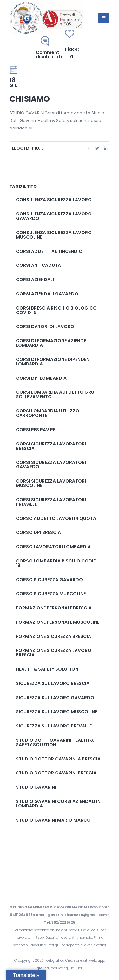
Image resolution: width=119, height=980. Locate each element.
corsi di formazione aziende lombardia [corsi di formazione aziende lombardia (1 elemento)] (51, 343)
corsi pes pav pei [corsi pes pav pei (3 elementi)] (36, 430)
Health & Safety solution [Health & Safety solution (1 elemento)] (47, 669)
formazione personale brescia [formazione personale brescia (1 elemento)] (54, 608)
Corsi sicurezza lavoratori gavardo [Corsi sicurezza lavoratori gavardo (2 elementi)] (51, 464)
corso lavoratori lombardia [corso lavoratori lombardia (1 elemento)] (53, 547)
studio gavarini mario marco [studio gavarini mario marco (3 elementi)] (53, 820)
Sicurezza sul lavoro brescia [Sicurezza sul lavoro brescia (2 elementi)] (53, 683)
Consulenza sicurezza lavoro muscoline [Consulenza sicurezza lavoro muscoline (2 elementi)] (54, 235)
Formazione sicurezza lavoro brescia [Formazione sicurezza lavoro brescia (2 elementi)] (54, 653)
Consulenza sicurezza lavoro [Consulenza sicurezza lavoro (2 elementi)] (54, 200)
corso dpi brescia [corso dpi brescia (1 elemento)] (38, 532)
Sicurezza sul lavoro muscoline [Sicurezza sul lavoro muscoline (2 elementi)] (56, 712)
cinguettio (97, 148)
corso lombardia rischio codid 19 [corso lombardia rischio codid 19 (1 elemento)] (56, 563)
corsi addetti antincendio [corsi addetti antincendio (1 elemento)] (49, 251)
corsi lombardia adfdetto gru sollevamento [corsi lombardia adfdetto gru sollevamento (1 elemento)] (55, 394)
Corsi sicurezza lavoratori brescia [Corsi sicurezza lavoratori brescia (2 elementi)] (51, 446)
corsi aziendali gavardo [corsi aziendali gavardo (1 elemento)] (47, 294)
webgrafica (55, 960)
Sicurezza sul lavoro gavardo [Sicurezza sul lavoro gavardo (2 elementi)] (55, 698)
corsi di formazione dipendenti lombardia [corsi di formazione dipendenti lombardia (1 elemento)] (55, 362)
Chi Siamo (29, 99)
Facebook (89, 148)
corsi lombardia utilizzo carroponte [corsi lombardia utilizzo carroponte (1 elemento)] (48, 413)
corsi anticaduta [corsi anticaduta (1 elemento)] (38, 265)
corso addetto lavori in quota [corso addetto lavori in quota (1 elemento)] (56, 518)
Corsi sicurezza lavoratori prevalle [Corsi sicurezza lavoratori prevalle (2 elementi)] (51, 502)
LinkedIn (106, 148)
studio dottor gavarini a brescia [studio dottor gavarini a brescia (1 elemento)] (58, 759)
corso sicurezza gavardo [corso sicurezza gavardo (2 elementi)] (49, 580)
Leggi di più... (27, 148)
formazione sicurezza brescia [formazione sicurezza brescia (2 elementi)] (53, 636)
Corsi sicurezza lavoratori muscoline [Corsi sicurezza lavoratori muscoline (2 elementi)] (51, 483)
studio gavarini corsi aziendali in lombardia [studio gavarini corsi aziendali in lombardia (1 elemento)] (58, 804)
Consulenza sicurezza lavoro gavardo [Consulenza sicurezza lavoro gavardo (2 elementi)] (54, 216)
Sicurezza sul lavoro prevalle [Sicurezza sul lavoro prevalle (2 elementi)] (54, 726)
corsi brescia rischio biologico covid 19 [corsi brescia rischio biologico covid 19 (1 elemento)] (56, 310)
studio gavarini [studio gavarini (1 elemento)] (36, 787)
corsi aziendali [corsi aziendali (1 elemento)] (35, 280)
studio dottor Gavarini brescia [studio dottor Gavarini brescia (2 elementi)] (56, 773)
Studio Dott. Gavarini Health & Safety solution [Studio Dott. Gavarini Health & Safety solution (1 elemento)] (55, 742)
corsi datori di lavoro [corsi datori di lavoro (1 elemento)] (45, 326)
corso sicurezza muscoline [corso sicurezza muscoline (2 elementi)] (51, 594)
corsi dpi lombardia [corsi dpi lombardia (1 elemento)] (41, 378)
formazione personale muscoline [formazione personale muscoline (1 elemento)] (58, 622)
